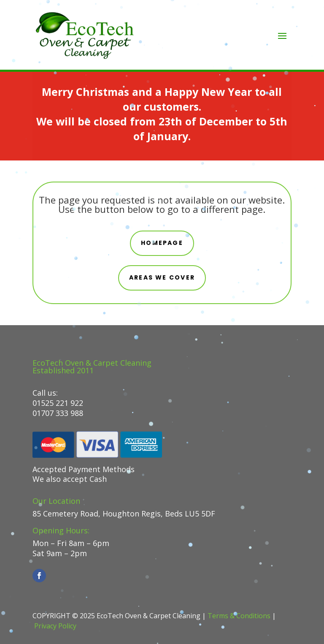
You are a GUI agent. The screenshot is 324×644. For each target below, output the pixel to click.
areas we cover (162, 277)
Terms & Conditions (239, 616)
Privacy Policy (55, 626)
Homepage (162, 243)
